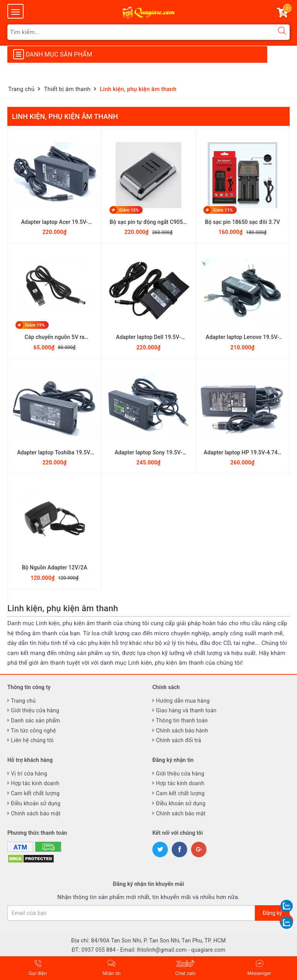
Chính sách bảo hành (182, 731)
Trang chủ (23, 701)
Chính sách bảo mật (36, 813)
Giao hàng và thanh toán (186, 710)
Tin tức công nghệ (33, 731)
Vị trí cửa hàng (29, 774)
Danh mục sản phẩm (53, 54)
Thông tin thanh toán (182, 720)
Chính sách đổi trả (178, 740)
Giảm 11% (223, 210)
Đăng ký (272, 913)
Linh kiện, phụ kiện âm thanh (65, 116)
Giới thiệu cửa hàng (35, 710)
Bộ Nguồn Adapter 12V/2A (54, 567)
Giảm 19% (35, 325)
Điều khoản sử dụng (36, 803)
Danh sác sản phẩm (35, 720)
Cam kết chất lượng (35, 793)
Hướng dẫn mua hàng (183, 701)
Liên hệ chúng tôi (32, 740)
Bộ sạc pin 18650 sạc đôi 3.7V (242, 222)
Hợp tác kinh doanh (35, 783)
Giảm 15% (129, 210)
